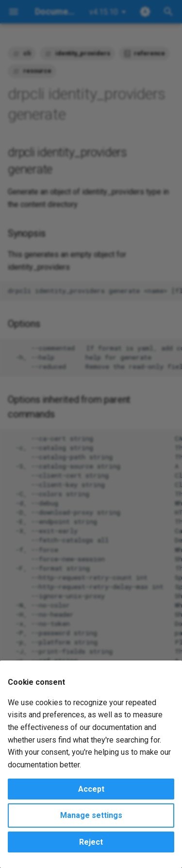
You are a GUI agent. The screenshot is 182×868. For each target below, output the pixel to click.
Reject (91, 842)
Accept (91, 789)
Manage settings (91, 815)
